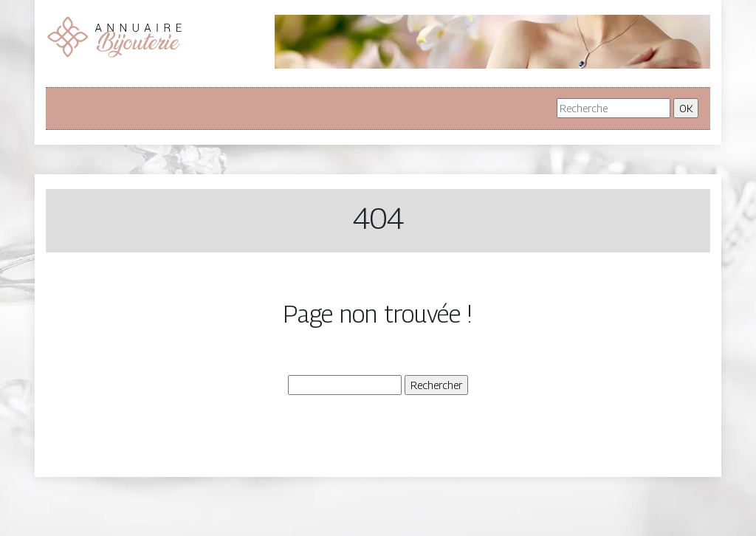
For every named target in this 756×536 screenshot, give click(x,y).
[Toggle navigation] (78, 109)
